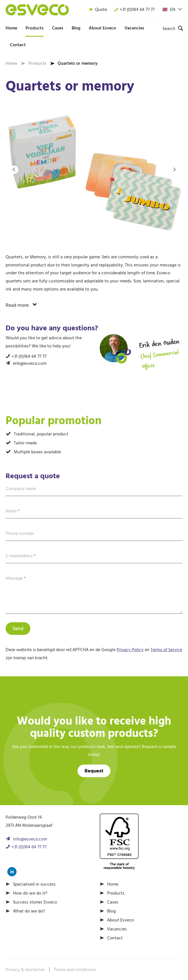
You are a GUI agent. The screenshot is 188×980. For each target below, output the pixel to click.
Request (94, 771)
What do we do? (29, 911)
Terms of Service (166, 650)
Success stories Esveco (35, 902)
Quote (98, 10)
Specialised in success (34, 884)
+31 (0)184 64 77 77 (134, 10)
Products (35, 28)
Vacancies (134, 28)
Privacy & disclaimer (25, 970)
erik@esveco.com (30, 364)
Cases (58, 28)
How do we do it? (30, 893)
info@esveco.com (30, 839)
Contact (18, 45)
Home (11, 28)
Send (18, 629)
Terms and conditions (75, 970)
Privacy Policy (130, 650)
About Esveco (102, 28)
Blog (76, 28)
